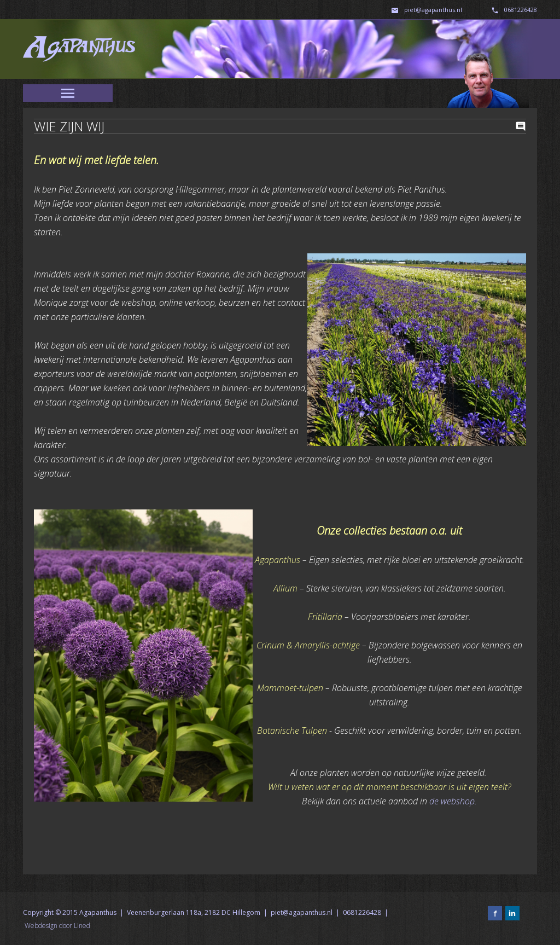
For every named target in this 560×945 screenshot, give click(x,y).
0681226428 (521, 10)
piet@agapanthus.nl (434, 10)
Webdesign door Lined (57, 926)
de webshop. (453, 801)
